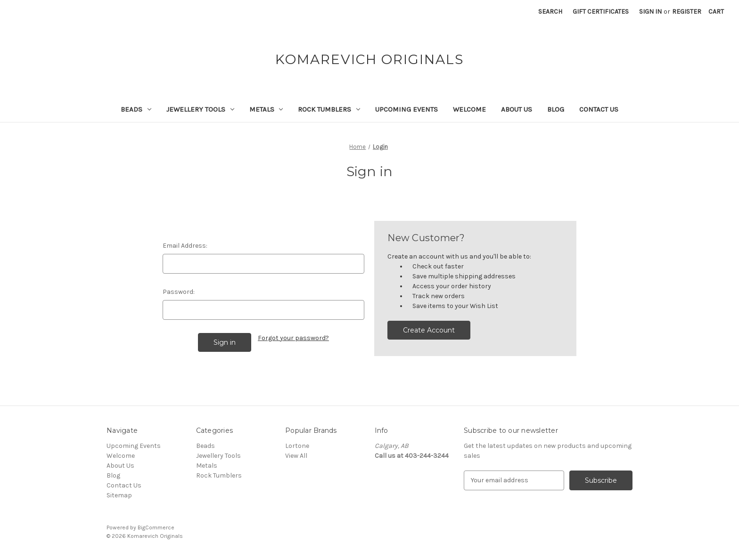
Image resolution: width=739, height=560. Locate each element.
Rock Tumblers (329, 109)
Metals (266, 109)
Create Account (429, 330)
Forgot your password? (293, 338)
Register (687, 12)
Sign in (650, 12)
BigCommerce (156, 528)
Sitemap (119, 495)
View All (296, 456)
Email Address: (185, 246)
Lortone (297, 446)
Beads (136, 109)
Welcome (469, 109)
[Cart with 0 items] (716, 12)
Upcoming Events (406, 109)
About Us (517, 109)
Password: (179, 292)
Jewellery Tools (200, 109)
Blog (556, 109)
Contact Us (599, 109)
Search (550, 12)
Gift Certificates (601, 12)
